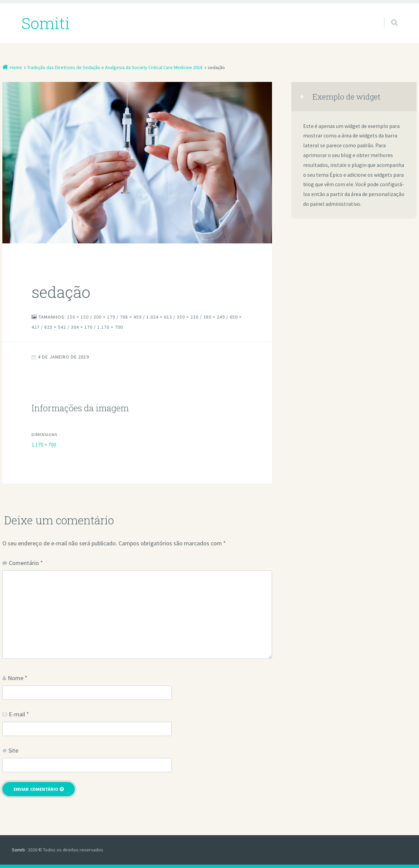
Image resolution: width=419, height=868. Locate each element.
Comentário (26, 563)
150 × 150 (78, 317)
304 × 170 (82, 327)
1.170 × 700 (110, 327)
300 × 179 (104, 317)
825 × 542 (55, 327)
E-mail (19, 714)
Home (16, 67)
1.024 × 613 (159, 317)
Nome (18, 678)
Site (13, 750)
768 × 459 (131, 317)
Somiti (18, 850)
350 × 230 (188, 317)
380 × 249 (214, 317)
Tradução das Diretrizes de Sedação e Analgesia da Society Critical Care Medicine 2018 (115, 67)
